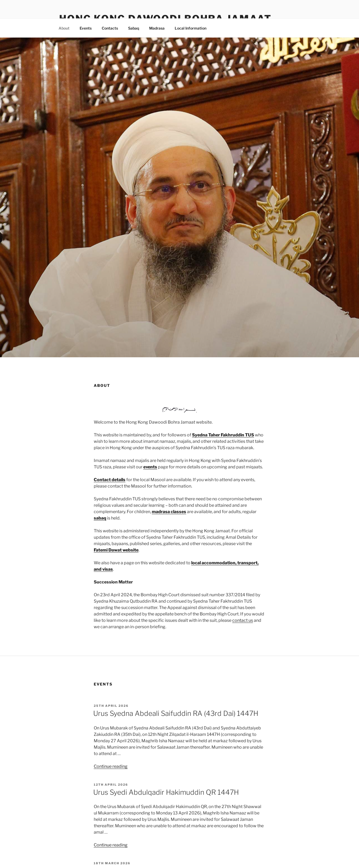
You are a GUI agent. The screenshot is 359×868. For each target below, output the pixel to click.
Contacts (110, 28)
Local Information (191, 28)
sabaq (100, 518)
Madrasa (157, 28)
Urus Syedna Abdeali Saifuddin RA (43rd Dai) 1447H (176, 713)
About (64, 28)
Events (86, 28)
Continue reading (111, 766)
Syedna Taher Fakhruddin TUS (223, 435)
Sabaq (134, 28)
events (150, 467)
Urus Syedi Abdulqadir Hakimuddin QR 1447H (166, 792)
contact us (243, 620)
